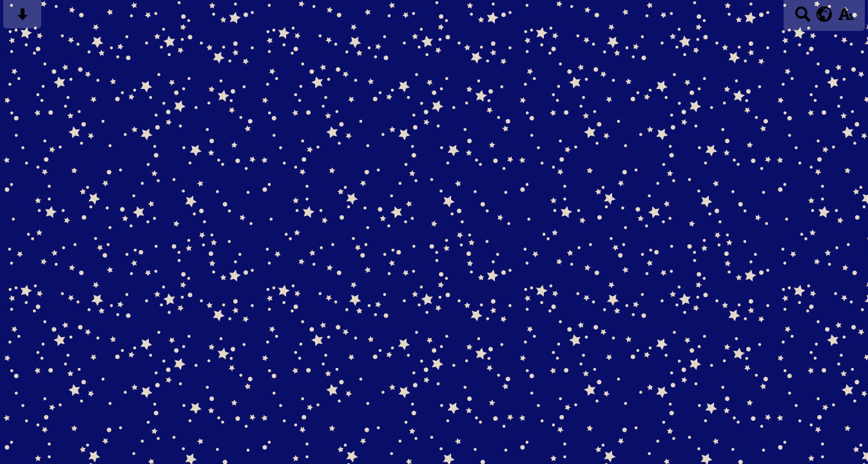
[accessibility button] (846, 18)
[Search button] (803, 18)
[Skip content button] (22, 18)
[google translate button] (825, 14)
